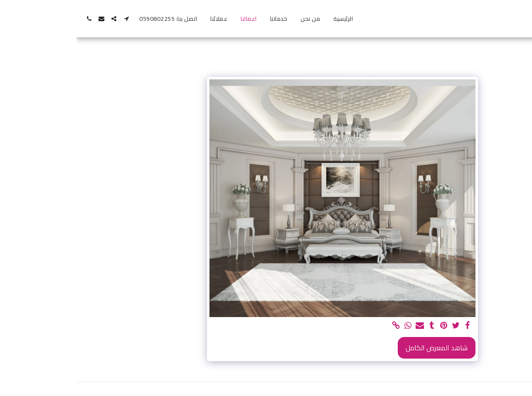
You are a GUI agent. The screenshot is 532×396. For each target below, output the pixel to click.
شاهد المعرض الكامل (360, 348)
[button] (50, 19)
